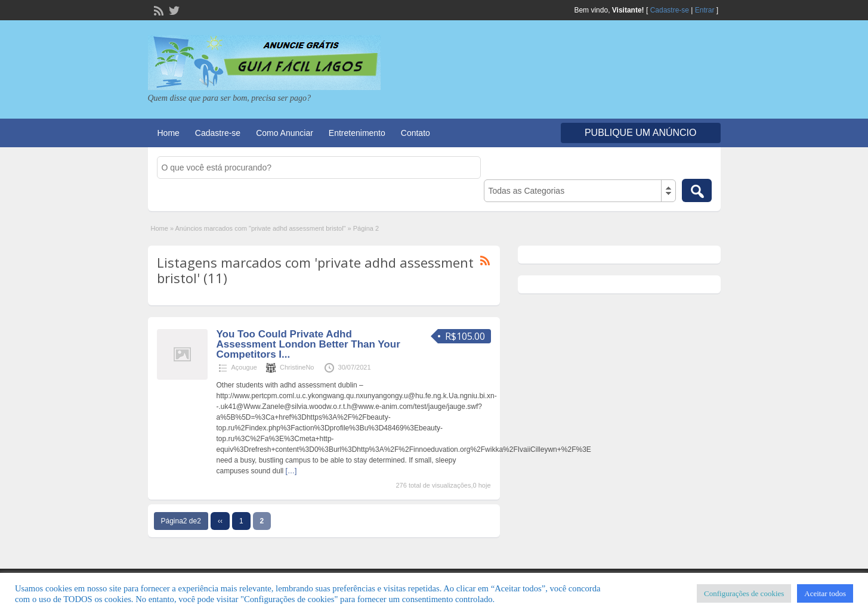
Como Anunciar (285, 133)
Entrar (705, 10)
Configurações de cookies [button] (744, 593)
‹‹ (220, 521)
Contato (416, 133)
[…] (291, 471)
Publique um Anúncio (641, 133)
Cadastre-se (670, 10)
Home (169, 133)
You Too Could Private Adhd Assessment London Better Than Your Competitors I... (308, 344)
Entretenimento (357, 133)
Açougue (244, 367)
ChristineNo (297, 367)
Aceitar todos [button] (825, 593)
